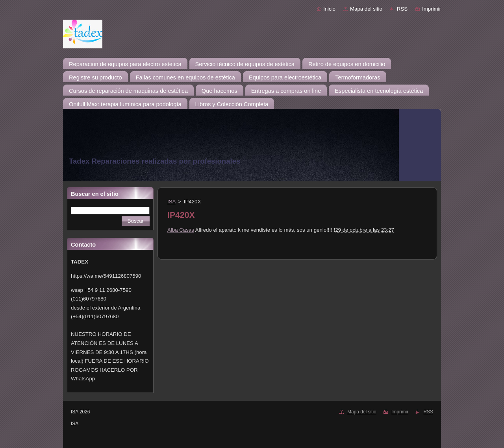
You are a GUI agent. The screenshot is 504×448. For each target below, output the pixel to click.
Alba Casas (181, 230)
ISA (171, 202)
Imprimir (432, 9)
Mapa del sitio (366, 9)
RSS (402, 9)
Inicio (329, 9)
